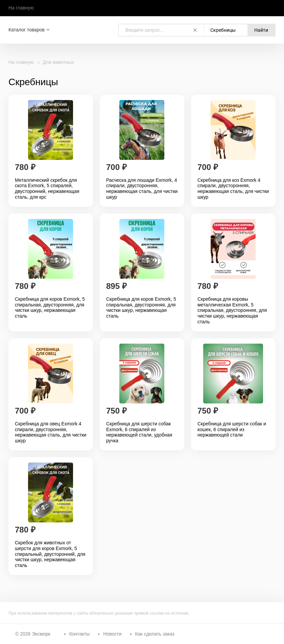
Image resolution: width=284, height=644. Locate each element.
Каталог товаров (27, 30)
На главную (21, 8)
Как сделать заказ (155, 634)
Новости (112, 634)
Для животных (58, 62)
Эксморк (41, 634)
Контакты (79, 634)
